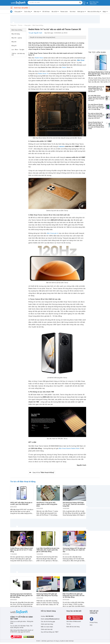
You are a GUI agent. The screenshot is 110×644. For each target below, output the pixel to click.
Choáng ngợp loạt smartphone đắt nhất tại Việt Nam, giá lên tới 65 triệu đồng (21, 595)
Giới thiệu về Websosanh (74, 621)
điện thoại (81, 60)
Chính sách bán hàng (47, 624)
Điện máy (37, 12)
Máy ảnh (14, 42)
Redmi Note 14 (43, 74)
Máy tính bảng (16, 34)
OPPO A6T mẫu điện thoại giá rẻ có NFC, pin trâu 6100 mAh (21, 503)
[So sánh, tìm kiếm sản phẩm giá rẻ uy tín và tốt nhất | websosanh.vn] (18, 3)
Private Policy (94, 622)
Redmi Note (39, 58)
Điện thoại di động (38, 25)
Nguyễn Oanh (81, 465)
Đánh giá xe (81, 12)
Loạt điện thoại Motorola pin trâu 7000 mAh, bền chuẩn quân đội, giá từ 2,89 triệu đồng (48, 550)
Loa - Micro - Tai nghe (18, 50)
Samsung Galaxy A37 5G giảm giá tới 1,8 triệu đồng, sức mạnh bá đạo (74, 550)
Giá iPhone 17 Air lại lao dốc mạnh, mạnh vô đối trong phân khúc (47, 504)
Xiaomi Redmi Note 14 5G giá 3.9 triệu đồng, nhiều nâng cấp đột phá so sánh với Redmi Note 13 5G (96, 125)
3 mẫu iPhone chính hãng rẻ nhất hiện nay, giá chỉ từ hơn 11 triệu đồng (22, 550)
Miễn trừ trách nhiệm (47, 627)
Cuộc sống (27, 12)
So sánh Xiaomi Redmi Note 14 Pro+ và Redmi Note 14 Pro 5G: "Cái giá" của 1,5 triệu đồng (96, 107)
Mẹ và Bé (54, 12)
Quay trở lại (43, 472)
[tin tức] (11, 12)
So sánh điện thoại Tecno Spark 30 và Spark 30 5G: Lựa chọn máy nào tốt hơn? (96, 98)
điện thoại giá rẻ (53, 233)
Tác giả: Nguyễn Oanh (35, 33)
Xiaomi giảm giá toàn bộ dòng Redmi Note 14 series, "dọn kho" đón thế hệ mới (96, 89)
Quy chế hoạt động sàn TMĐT (50, 632)
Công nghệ (18, 12)
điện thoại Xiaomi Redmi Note (69, 448)
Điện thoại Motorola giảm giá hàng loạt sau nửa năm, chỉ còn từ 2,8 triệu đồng (74, 595)
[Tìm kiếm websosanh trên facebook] (92, 619)
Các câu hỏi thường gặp (48, 622)
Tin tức (20, 25)
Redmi (64, 67)
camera (62, 146)
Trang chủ (13, 25)
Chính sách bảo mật (47, 629)
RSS (91, 625)
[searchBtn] (80, 3)
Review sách (64, 12)
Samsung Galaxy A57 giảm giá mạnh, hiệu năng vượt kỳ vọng (47, 595)
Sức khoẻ (73, 12)
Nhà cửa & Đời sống (93, 12)
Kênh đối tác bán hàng (73, 627)
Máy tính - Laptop (17, 38)
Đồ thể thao (46, 12)
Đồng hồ (14, 46)
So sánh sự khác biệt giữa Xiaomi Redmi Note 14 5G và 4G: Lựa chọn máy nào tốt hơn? (96, 116)
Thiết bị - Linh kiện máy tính (18, 54)
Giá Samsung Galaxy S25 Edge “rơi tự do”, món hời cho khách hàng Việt (74, 504)
